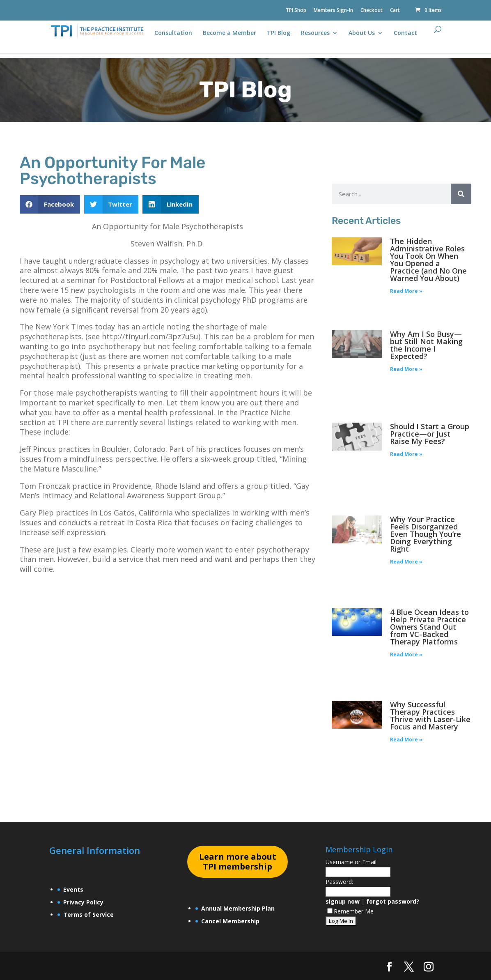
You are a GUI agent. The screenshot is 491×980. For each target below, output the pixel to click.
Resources (315, 33)
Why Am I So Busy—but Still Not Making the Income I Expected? (426, 345)
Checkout (372, 11)
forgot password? (393, 901)
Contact (405, 33)
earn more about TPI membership (238, 862)
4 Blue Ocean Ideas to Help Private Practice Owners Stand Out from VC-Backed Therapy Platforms (429, 627)
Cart (395, 11)
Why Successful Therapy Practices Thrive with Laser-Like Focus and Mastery (430, 715)
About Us (362, 33)
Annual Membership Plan (238, 908)
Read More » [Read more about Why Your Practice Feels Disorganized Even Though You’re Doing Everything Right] (406, 562)
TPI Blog (279, 33)
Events (73, 889)
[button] (50, 204)
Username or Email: (352, 862)
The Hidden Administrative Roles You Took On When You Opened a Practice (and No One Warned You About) (428, 260)
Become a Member (229, 33)
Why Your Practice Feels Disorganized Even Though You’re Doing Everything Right (426, 534)
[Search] (461, 194)
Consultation (173, 33)
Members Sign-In (333, 11)
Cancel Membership (230, 921)
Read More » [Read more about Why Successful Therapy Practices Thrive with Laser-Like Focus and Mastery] (406, 740)
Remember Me (350, 911)
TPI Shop (296, 11)
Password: (339, 882)
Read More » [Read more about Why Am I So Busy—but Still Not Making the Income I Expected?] (406, 369)
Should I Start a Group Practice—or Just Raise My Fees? (430, 434)
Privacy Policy (83, 902)
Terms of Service (88, 914)
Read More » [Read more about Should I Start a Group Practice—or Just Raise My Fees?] (406, 454)
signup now (343, 901)
